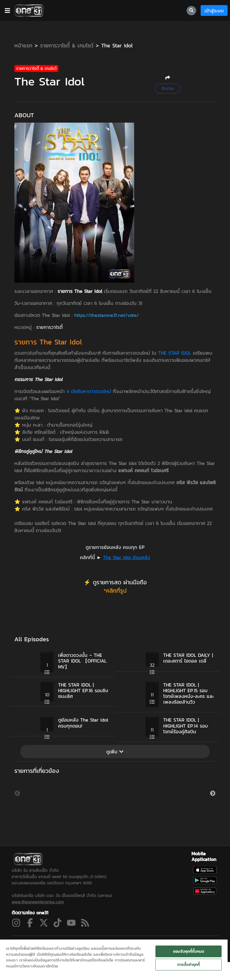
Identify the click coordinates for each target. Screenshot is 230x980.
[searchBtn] (191, 11)
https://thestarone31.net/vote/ (106, 315)
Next (213, 801)
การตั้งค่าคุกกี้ (189, 965)
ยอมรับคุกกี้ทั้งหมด (189, 951)
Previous (17, 801)
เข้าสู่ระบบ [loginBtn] (214, 10)
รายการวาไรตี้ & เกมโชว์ (67, 45)
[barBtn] (7, 10)
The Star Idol (117, 45)
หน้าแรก (23, 45)
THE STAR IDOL (175, 353)
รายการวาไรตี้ (49, 327)
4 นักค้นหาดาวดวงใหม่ (89, 391)
